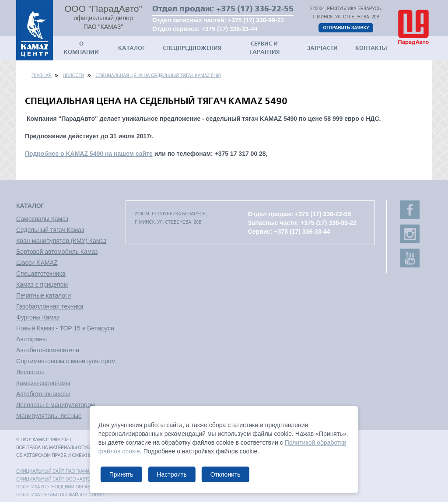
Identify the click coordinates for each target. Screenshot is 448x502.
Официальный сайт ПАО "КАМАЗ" (55, 471)
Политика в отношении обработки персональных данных (88, 487)
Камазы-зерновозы (43, 383)
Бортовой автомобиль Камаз (57, 252)
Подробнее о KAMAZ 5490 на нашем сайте (89, 154)
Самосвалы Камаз (42, 219)
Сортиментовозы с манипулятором (66, 361)
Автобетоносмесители (48, 350)
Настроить (171, 474)
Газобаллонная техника (50, 306)
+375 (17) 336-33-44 (230, 29)
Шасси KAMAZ (37, 263)
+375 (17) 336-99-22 (256, 20)
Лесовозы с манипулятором (56, 405)
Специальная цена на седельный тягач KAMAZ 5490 (158, 75)
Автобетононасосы (43, 394)
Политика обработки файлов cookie (61, 495)
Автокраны (31, 339)
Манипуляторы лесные (49, 416)
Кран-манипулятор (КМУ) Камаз (61, 241)
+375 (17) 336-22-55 (255, 9)
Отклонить (226, 474)
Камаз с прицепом (42, 284)
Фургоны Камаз (38, 317)
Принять (121, 474)
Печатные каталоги (44, 295)
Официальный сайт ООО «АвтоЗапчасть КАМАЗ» (74, 479)
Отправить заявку (346, 28)
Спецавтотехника (41, 274)
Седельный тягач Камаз (50, 230)
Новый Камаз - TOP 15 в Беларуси (65, 328)
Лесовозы (30, 372)
